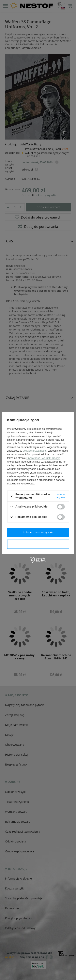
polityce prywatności (34, 451)
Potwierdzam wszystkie (38, 532)
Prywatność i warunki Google (43, 458)
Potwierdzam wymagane (38, 544)
